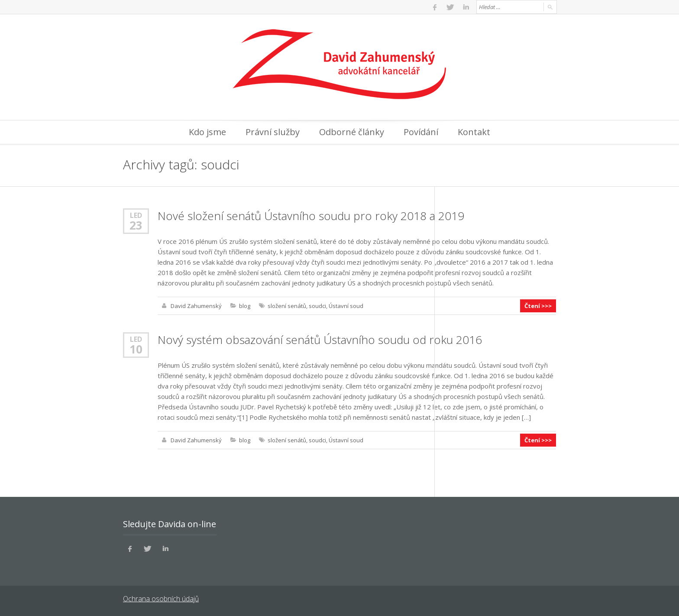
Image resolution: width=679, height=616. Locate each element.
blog (245, 306)
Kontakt (474, 132)
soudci (317, 306)
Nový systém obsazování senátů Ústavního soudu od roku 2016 (320, 340)
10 (136, 349)
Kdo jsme (207, 132)
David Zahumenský (196, 306)
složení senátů (287, 306)
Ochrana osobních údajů (161, 599)
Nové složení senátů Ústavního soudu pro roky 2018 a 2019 (311, 216)
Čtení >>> (538, 306)
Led (136, 215)
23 (136, 225)
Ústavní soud (346, 306)
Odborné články (352, 132)
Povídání (421, 132)
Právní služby (273, 132)
